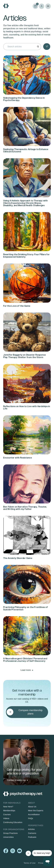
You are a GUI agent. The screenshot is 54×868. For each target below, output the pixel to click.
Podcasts (32, 837)
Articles (31, 829)
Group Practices (10, 833)
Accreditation (34, 814)
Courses (7, 814)
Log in (42, 6)
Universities (8, 837)
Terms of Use (30, 863)
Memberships (9, 811)
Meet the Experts (36, 811)
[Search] (38, 47)
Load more (26, 670)
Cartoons (32, 833)
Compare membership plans (31, 712)
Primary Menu (48, 6)
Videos (6, 818)
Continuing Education (13, 822)
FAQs (31, 818)
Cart (35, 6)
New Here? (8, 807)
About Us (32, 807)
